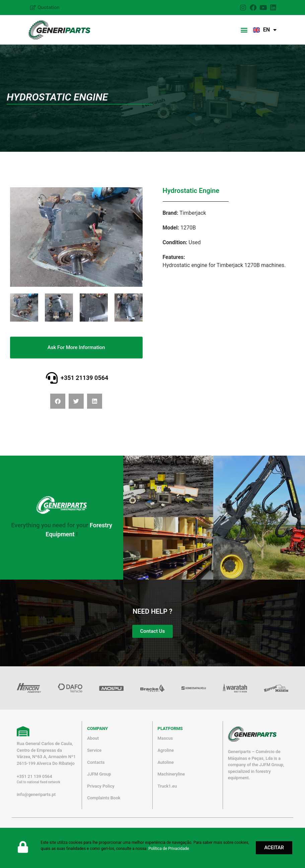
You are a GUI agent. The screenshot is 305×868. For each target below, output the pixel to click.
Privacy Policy (101, 786)
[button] (244, 30)
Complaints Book (104, 798)
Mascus (165, 738)
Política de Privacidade (169, 849)
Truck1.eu (167, 786)
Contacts (96, 762)
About (93, 738)
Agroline (166, 750)
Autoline (166, 762)
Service (94, 750)
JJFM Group (99, 774)
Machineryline (171, 774)
